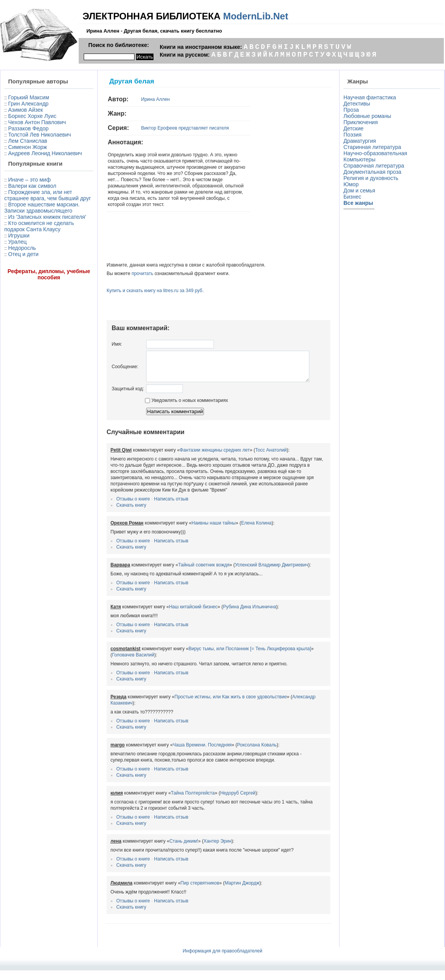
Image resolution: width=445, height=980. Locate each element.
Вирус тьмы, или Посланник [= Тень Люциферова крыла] (250, 658)
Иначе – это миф (29, 180)
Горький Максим (29, 97)
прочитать (142, 274)
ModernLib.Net (255, 16)
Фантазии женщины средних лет (215, 460)
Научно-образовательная (375, 153)
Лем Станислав (28, 141)
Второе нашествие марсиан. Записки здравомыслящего (42, 208)
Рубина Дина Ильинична (249, 616)
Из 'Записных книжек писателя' (47, 217)
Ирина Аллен (155, 99)
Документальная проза (372, 172)
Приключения (361, 122)
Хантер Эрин (217, 851)
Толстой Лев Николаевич (40, 135)
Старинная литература (372, 147)
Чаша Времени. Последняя (202, 755)
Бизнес (352, 197)
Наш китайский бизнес (193, 616)
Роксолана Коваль (257, 755)
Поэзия (353, 135)
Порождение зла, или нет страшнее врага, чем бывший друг (48, 195)
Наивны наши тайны (214, 533)
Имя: (117, 344)
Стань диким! (184, 851)
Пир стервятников (200, 893)
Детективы (357, 104)
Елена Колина (256, 533)
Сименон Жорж (28, 147)
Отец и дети (23, 254)
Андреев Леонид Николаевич (45, 153)
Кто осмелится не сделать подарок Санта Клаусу (39, 226)
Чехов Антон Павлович (37, 122)
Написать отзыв (171, 509)
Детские (354, 128)
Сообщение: (125, 369)
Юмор (351, 184)
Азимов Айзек (26, 110)
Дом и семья (359, 190)
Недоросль (22, 248)
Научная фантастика (370, 97)
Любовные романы (367, 116)
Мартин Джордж (242, 893)
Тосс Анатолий (271, 460)
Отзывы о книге (133, 509)
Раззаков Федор (28, 128)
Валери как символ (32, 186)
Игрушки (19, 235)
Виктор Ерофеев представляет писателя (185, 128)
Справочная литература (374, 166)
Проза (351, 110)
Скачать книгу (131, 515)
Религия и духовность (371, 178)
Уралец (17, 242)
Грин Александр (28, 104)
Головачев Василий (133, 665)
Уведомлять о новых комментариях (183, 410)
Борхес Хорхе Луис (32, 116)
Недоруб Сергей (238, 803)
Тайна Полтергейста (193, 803)
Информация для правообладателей (222, 961)
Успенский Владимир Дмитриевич (272, 575)
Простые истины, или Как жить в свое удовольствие (231, 706)
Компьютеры (360, 159)
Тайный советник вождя (204, 575)
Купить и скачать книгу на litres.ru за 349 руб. (155, 291)
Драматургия (360, 141)
